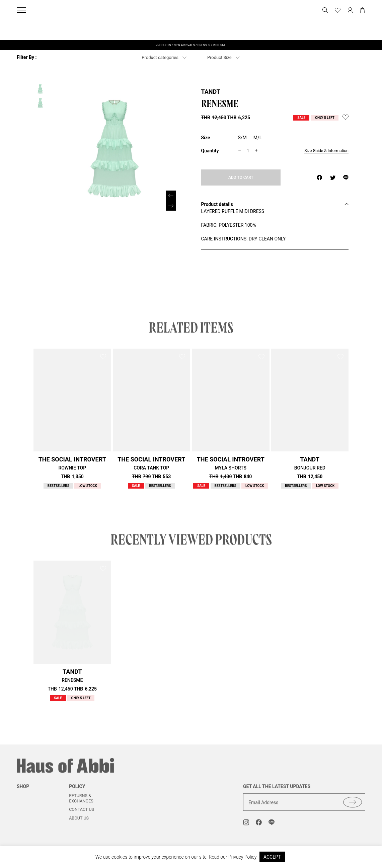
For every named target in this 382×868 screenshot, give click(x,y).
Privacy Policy (242, 857)
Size (206, 138)
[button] (171, 206)
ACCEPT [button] (272, 857)
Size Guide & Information (326, 151)
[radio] (242, 138)
